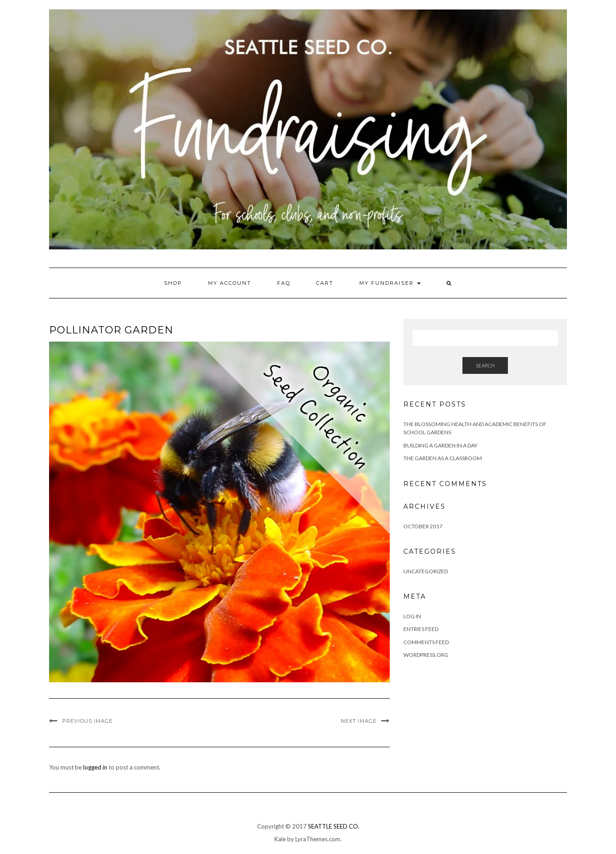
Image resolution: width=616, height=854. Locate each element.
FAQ (284, 283)
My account (230, 283)
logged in (95, 767)
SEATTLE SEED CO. (334, 826)
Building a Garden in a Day (440, 445)
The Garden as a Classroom (443, 458)
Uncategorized (426, 571)
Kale (280, 839)
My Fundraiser (390, 283)
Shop (173, 283)
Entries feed (421, 629)
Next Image (359, 721)
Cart (325, 283)
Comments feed (426, 642)
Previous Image (87, 721)
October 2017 (423, 526)
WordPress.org (426, 655)
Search (485, 365)
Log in (412, 616)
